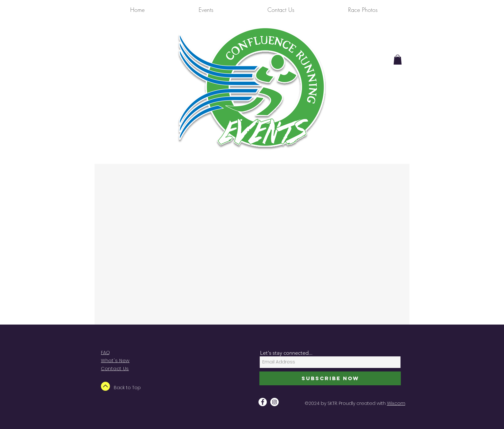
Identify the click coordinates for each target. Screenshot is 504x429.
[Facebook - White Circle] (263, 402)
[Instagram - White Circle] (274, 402)
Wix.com (396, 403)
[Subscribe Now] (330, 378)
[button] (398, 60)
